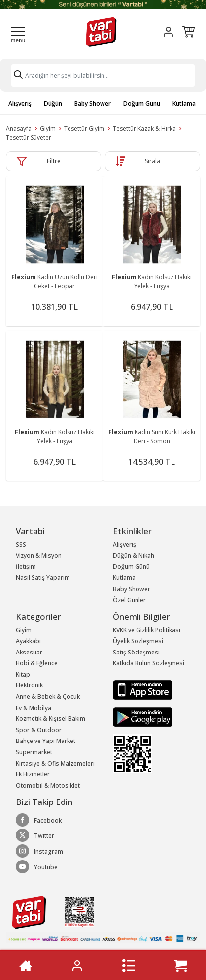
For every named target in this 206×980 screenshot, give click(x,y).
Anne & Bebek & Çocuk (48, 697)
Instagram (39, 851)
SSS (21, 545)
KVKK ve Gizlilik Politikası (147, 630)
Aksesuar (29, 652)
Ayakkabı (28, 641)
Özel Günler (129, 600)
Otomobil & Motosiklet (48, 786)
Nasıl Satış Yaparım (43, 578)
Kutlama (184, 104)
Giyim (48, 129)
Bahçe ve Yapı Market (46, 741)
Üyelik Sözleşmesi (138, 641)
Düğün (53, 104)
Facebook (39, 820)
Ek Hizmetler (33, 774)
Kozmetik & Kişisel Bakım (51, 719)
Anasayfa (19, 129)
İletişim (26, 567)
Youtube (37, 867)
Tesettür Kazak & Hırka (144, 129)
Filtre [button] (54, 161)
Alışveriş (20, 104)
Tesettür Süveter (29, 137)
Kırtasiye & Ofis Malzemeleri (55, 763)
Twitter (35, 835)
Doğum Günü (142, 104)
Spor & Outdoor (39, 730)
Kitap (23, 674)
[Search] (103, 75)
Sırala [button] (153, 161)
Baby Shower (93, 104)
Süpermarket (34, 752)
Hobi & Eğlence (37, 663)
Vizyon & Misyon (39, 555)
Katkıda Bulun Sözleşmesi (149, 663)
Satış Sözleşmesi (136, 652)
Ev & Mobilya (34, 708)
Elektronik (29, 685)
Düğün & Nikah (134, 555)
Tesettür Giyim (84, 129)
